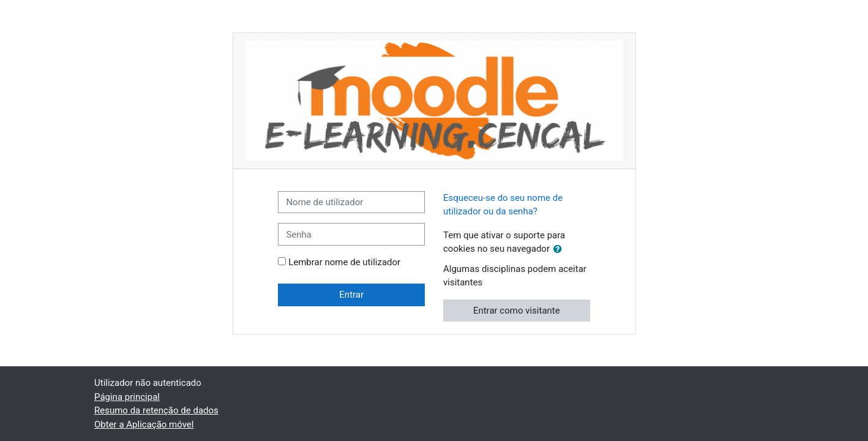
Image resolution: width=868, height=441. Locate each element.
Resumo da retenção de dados (156, 410)
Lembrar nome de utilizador (344, 262)
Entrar (351, 295)
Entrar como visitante (517, 311)
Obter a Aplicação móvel (144, 424)
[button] (560, 250)
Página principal (127, 397)
